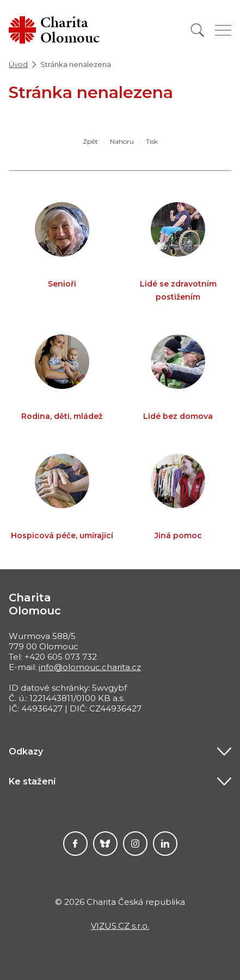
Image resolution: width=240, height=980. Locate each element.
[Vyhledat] (198, 30)
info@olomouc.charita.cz (90, 667)
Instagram (135, 844)
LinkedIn (165, 844)
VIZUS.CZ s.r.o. (120, 926)
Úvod (18, 64)
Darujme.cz (105, 844)
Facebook (75, 844)
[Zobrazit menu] (223, 30)
